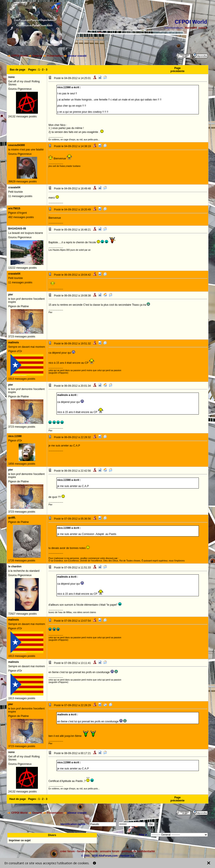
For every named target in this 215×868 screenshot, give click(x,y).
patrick (203, 28)
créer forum (68, 851)
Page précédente (178, 70)
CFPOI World (19, 56)
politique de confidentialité (138, 851)
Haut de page (17, 799)
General (37, 56)
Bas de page (18, 70)
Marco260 (191, 28)
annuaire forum (110, 851)
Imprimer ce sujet (20, 840)
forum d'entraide (87, 851)
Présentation (55, 56)
